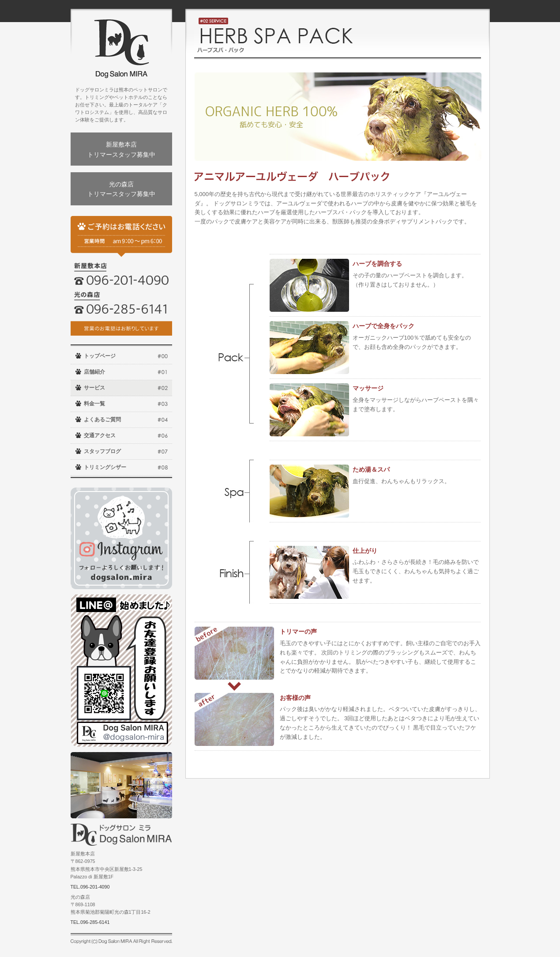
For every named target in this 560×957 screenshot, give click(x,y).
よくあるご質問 (102, 420)
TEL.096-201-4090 (90, 887)
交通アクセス (100, 435)
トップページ (100, 356)
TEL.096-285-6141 (90, 922)
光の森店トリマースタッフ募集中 (121, 189)
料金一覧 (94, 404)
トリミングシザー (105, 467)
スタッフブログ (102, 451)
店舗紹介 (94, 372)
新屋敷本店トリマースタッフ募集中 (121, 149)
